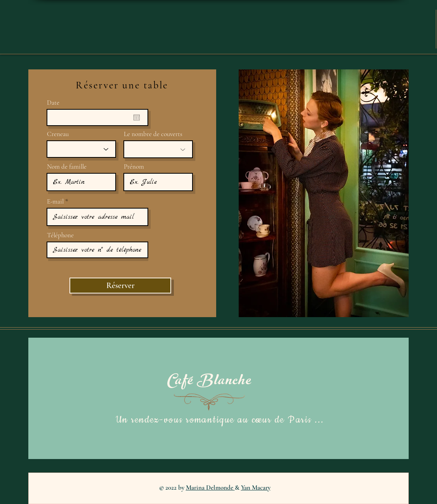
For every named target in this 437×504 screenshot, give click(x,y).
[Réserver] (120, 286)
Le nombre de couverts (153, 134)
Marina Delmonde (210, 488)
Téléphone (60, 235)
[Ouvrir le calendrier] (137, 117)
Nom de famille (67, 167)
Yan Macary (256, 488)
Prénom (134, 167)
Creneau (58, 134)
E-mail (55, 201)
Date (53, 103)
